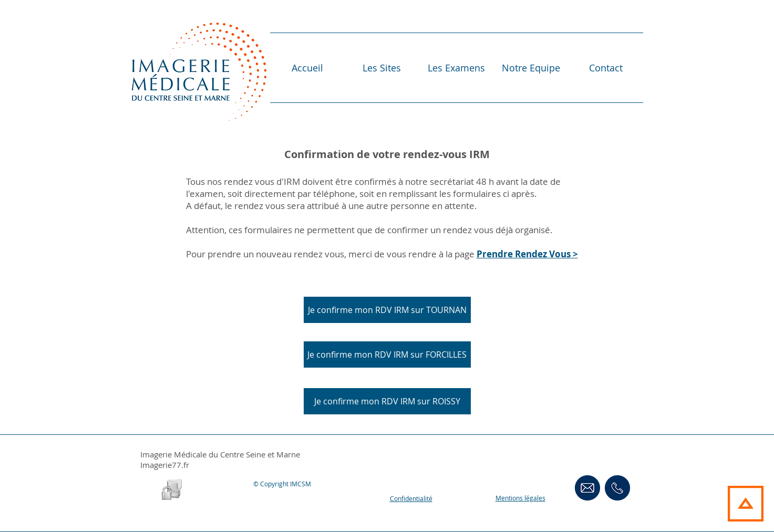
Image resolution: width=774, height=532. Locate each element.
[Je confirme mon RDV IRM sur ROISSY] (387, 401)
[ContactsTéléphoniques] (617, 488)
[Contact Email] (587, 488)
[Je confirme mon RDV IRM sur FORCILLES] (387, 354)
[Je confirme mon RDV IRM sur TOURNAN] (387, 310)
